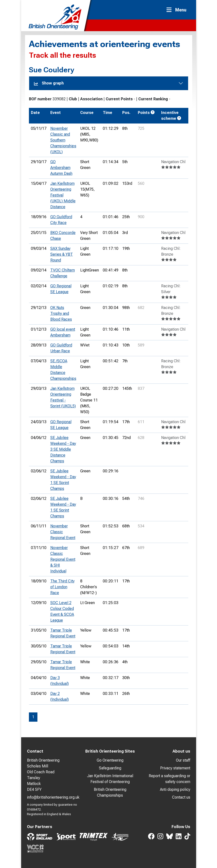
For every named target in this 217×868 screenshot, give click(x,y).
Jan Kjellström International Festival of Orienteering (110, 779)
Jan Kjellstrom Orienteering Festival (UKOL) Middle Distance (63, 195)
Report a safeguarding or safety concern (169, 779)
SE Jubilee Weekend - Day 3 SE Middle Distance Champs (63, 449)
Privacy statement (175, 768)
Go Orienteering (110, 760)
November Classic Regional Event (63, 532)
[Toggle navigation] (178, 10)
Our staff (183, 760)
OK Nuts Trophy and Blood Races (61, 313)
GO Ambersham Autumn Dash (61, 168)
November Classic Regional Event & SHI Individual (63, 559)
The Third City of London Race (62, 587)
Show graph (49, 83)
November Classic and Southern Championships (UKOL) (63, 140)
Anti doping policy (175, 789)
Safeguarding (110, 768)
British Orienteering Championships (110, 792)
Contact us (181, 797)
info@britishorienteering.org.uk (53, 797)
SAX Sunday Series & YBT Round (62, 254)
